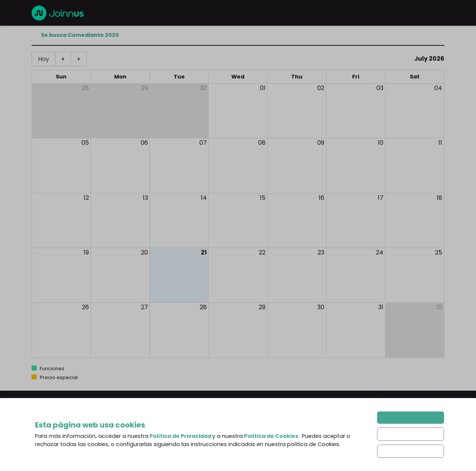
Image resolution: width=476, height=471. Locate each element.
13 (145, 198)
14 (204, 198)
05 (85, 143)
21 (204, 252)
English (58, 441)
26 (85, 307)
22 (262, 252)
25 (439, 252)
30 (203, 88)
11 (440, 143)
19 (86, 252)
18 (439, 198)
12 (86, 198)
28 (85, 88)
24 (380, 252)
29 (145, 88)
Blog (250, 438)
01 (263, 88)
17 (381, 198)
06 (144, 143)
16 (321, 198)
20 (144, 252)
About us (151, 438)
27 (144, 307)
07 (203, 143)
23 (321, 252)
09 (321, 143)
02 (321, 88)
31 (381, 307)
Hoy (44, 59)
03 (380, 88)
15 (263, 198)
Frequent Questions (166, 453)
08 (262, 143)
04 (438, 88)
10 (381, 143)
